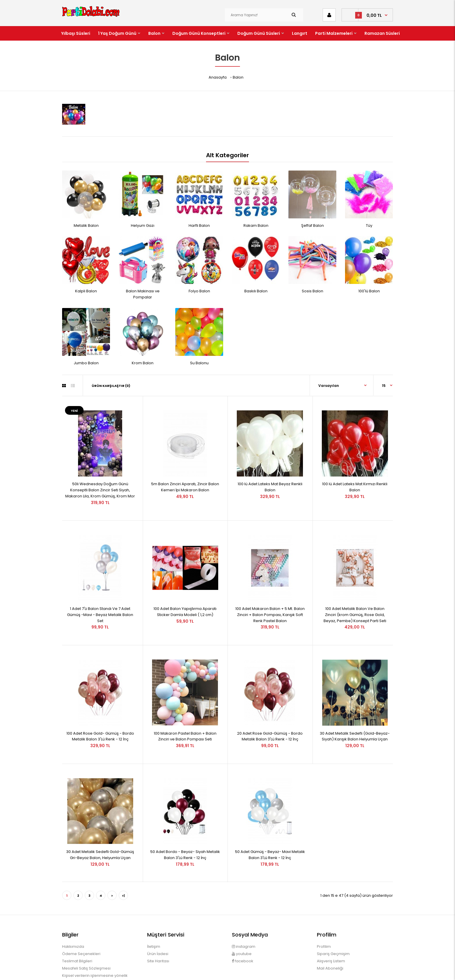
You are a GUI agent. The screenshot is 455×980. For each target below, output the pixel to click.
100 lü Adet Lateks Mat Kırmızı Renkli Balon (355, 479)
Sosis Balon (313, 291)
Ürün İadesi (158, 921)
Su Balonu (199, 363)
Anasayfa (218, 77)
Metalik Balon (86, 225)
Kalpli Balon (86, 291)
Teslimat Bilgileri (77, 929)
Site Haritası (158, 929)
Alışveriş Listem (331, 929)
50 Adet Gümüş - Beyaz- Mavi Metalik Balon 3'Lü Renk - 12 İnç (270, 822)
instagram (244, 914)
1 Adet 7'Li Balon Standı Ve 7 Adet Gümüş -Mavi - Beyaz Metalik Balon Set (100, 598)
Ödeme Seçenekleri (81, 921)
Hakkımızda (73, 914)
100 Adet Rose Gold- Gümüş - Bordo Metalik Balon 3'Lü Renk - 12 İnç (100, 712)
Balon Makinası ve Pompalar (143, 294)
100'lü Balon (369, 291)
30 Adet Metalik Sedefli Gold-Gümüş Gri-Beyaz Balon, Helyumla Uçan (100, 822)
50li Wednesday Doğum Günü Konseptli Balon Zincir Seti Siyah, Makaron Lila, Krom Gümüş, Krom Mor (100, 482)
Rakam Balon (256, 225)
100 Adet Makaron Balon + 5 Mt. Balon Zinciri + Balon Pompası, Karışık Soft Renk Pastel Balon (270, 598)
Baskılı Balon (256, 291)
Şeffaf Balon (313, 225)
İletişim (154, 914)
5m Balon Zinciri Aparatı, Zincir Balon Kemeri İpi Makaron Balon (185, 479)
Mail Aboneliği (330, 936)
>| (123, 863)
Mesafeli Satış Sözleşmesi (86, 936)
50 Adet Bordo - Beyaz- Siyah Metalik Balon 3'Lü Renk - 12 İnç (185, 822)
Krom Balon (143, 363)
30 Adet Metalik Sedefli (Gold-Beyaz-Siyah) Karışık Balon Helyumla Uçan (355, 712)
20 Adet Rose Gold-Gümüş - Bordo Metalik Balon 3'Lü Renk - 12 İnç (270, 712)
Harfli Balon (199, 225)
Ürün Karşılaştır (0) (111, 386)
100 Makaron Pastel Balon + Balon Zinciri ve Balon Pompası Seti (185, 712)
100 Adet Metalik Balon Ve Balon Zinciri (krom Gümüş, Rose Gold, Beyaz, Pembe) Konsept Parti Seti (355, 598)
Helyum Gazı (143, 225)
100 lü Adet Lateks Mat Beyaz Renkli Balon (270, 479)
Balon (238, 77)
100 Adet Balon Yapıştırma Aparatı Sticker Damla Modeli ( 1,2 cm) (185, 595)
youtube (242, 921)
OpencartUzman (236, 970)
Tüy (369, 225)
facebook (243, 929)
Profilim (324, 914)
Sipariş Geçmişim (333, 921)
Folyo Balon (199, 291)
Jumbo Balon (86, 363)
